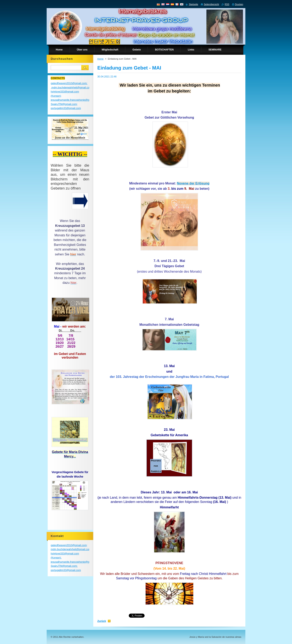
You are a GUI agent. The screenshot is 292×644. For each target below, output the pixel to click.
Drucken (239, 4)
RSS (227, 4)
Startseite (193, 4)
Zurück (102, 621)
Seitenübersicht (211, 4)
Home (100, 59)
